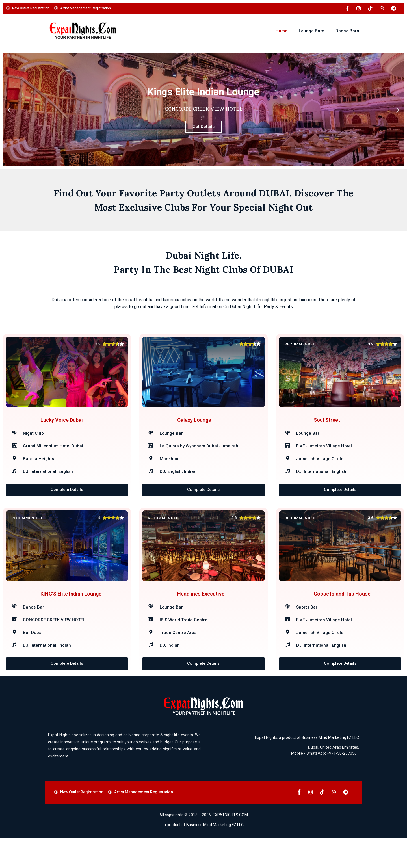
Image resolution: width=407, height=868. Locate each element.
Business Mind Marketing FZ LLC (330, 768)
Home (282, 31)
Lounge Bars (311, 31)
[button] (9, 110)
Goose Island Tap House (342, 616)
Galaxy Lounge (194, 427)
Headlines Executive (201, 616)
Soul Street (327, 427)
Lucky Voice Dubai (62, 427)
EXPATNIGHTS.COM (230, 845)
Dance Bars (347, 31)
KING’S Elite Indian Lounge (71, 616)
